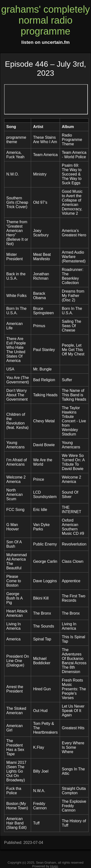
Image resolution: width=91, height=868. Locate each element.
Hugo (54, 866)
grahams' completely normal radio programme (46, 20)
